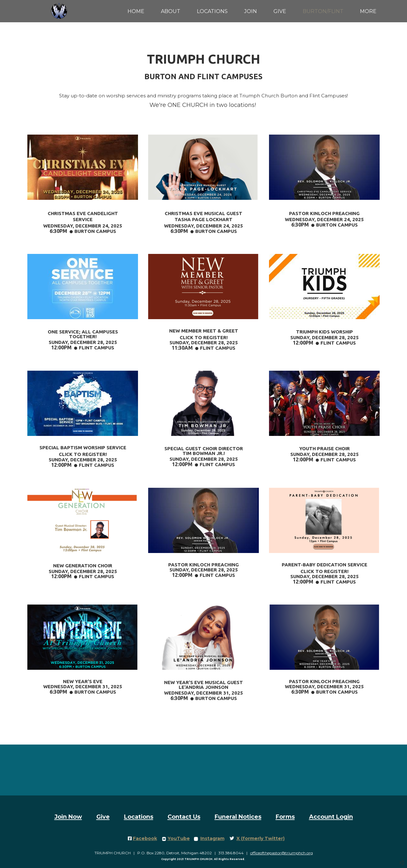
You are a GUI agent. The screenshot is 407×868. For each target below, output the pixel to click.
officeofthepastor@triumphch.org (282, 853)
